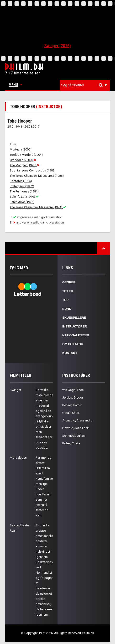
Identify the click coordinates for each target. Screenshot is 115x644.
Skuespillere (74, 318)
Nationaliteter (76, 335)
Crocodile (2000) (23, 160)
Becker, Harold (72, 405)
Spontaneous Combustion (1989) (33, 170)
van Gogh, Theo (73, 390)
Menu (15, 85)
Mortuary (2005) (21, 149)
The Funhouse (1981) (24, 191)
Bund (67, 309)
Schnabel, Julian (73, 436)
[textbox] (86, 85)
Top (65, 300)
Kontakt (70, 353)
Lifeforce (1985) (21, 181)
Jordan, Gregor (73, 397)
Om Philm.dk (73, 344)
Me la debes (18, 458)
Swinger (15, 390)
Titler (68, 291)
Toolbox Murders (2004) (26, 155)
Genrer (69, 282)
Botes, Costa (71, 443)
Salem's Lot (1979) (24, 197)
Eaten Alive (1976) (22, 202)
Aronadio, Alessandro (77, 420)
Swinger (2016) (58, 46)
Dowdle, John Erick (76, 428)
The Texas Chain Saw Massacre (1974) (38, 207)
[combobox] (85, 85)
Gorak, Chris (71, 413)
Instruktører (75, 326)
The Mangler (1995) (25, 165)
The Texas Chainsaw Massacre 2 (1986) (37, 176)
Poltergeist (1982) (22, 186)
